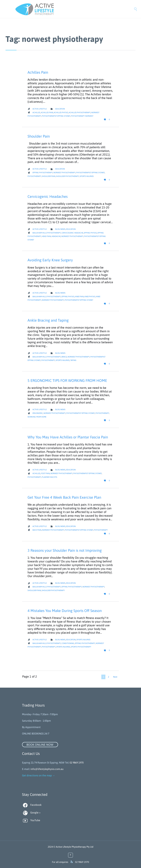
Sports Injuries (87, 176)
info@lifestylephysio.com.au (47, 769)
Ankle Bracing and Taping (48, 320)
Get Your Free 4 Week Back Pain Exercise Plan (64, 497)
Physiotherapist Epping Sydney (56, 116)
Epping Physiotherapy (43, 173)
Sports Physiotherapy (81, 647)
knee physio (90, 297)
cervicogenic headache (72, 233)
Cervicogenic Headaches (48, 196)
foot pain (45, 473)
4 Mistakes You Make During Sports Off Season (65, 611)
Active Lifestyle (40, 109)
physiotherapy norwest (82, 116)
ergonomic (38, 413)
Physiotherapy (34, 176)
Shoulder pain (49, 176)
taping (73, 360)
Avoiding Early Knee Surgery (50, 260)
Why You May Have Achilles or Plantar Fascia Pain (68, 437)
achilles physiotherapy (80, 112)
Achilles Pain (38, 72)
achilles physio (61, 112)
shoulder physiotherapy (67, 176)
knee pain (79, 297)
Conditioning (68, 643)
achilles (36, 112)
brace (64, 357)
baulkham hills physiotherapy (47, 233)
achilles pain (47, 112)
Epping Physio (90, 233)
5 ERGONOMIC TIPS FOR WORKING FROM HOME (67, 380)
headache (56, 236)
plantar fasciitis (49, 477)
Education (60, 109)
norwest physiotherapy (64, 173)
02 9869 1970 (77, 763)
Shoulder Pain (39, 136)
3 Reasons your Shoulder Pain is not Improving (65, 550)
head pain (46, 236)
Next (115, 677)
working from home (37, 417)
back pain (37, 530)
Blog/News (60, 229)
